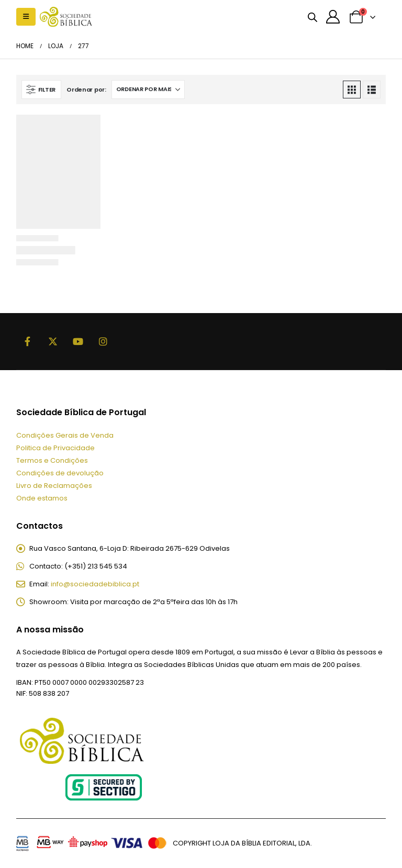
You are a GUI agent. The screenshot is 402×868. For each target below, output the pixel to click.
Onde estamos (42, 498)
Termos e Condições (52, 460)
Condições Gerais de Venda (65, 435)
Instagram (103, 341)
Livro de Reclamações (54, 486)
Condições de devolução (60, 473)
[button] (26, 17)
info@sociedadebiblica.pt (95, 584)
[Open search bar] (312, 17)
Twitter (53, 341)
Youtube (78, 341)
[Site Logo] (66, 16)
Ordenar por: (86, 90)
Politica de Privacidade (55, 448)
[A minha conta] (333, 17)
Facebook (28, 341)
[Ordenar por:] (148, 90)
